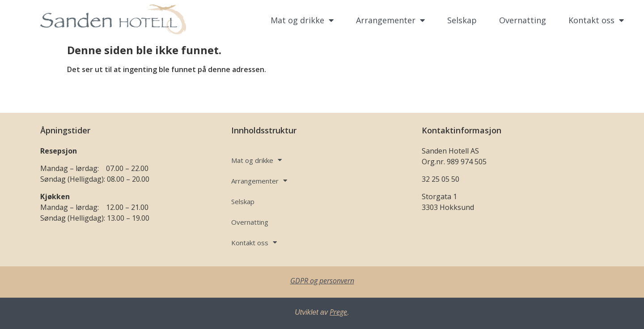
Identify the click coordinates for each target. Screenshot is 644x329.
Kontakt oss (596, 20)
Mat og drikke (302, 20)
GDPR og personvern (322, 281)
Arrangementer (390, 20)
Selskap (462, 20)
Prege (338, 312)
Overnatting (523, 20)
